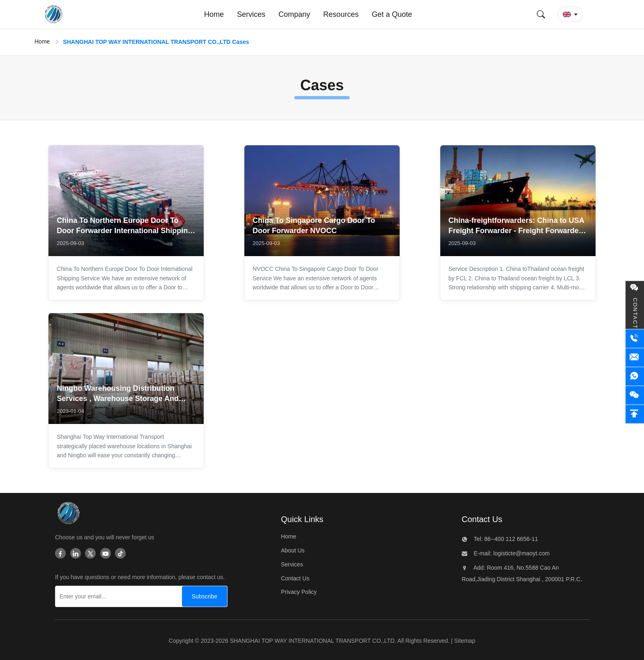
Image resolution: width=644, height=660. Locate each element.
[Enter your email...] (117, 596)
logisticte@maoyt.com (521, 553)
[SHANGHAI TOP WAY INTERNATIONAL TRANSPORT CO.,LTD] (68, 515)
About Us (293, 550)
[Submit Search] (541, 14)
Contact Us (295, 578)
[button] (570, 14)
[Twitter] (90, 554)
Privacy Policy (299, 592)
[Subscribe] (205, 596)
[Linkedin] (76, 554)
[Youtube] (106, 554)
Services (292, 564)
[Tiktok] (120, 554)
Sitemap (465, 641)
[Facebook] (60, 554)
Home (42, 41)
